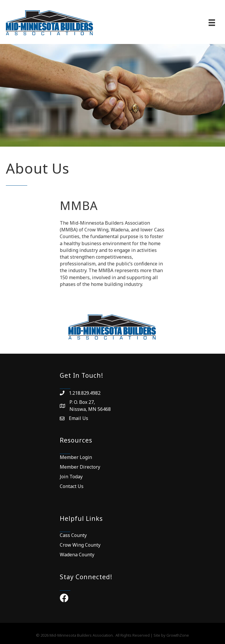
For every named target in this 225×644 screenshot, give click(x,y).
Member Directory (80, 467)
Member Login (76, 457)
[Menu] (212, 23)
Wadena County (77, 555)
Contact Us (72, 486)
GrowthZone (178, 635)
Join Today (71, 477)
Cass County (73, 535)
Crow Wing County (80, 545)
